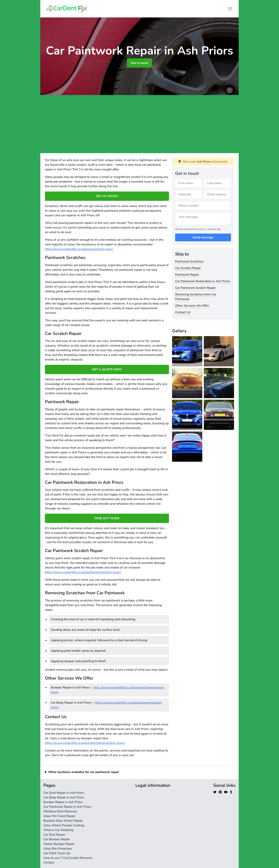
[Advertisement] (139, 124)
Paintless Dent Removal (60, 811)
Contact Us (183, 312)
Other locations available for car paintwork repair (84, 772)
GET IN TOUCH (107, 196)
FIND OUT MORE (107, 518)
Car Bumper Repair (57, 839)
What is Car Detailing (58, 830)
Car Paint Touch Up (57, 853)
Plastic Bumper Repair (59, 844)
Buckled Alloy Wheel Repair (63, 821)
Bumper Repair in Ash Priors (63, 802)
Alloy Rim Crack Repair (59, 816)
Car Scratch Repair (188, 268)
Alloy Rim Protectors (58, 849)
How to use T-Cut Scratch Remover (68, 858)
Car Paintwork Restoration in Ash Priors (203, 281)
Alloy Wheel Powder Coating (64, 825)
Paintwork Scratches (189, 261)
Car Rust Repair (54, 835)
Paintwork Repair (187, 275)
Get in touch (139, 63)
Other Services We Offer (192, 306)
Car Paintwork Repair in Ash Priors (67, 807)
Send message (203, 237)
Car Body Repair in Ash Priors (64, 797)
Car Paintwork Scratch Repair (195, 288)
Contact (49, 863)
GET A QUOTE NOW (107, 369)
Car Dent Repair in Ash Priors (64, 793)
